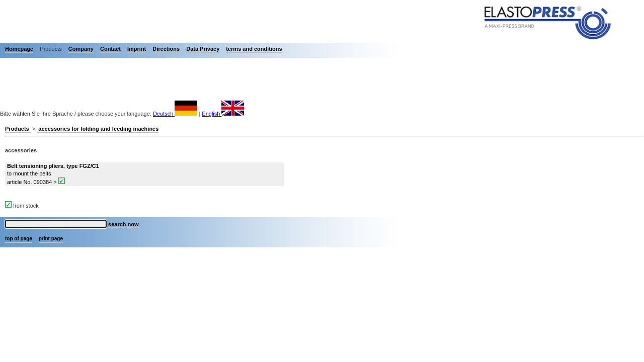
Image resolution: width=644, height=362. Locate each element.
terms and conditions (254, 49)
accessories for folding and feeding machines (98, 129)
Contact (110, 49)
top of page (19, 239)
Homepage (19, 49)
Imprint (137, 49)
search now (124, 224)
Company (81, 49)
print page (51, 239)
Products (18, 129)
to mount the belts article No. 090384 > (53, 174)
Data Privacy (203, 49)
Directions (166, 49)
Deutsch (175, 114)
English (223, 114)
